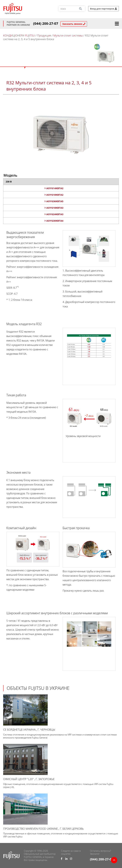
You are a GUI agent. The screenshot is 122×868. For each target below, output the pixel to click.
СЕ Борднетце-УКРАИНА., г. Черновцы (61, 713)
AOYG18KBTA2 (54, 195)
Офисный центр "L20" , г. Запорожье (61, 762)
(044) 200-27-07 (46, 23)
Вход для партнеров (103, 9)
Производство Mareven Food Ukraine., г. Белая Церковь (61, 812)
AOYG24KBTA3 (54, 214)
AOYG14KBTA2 (54, 188)
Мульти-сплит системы (68, 35)
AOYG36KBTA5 (54, 201)
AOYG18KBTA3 (54, 208)
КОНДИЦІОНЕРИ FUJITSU (19, 35)
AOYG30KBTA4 (54, 221)
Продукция (44, 35)
